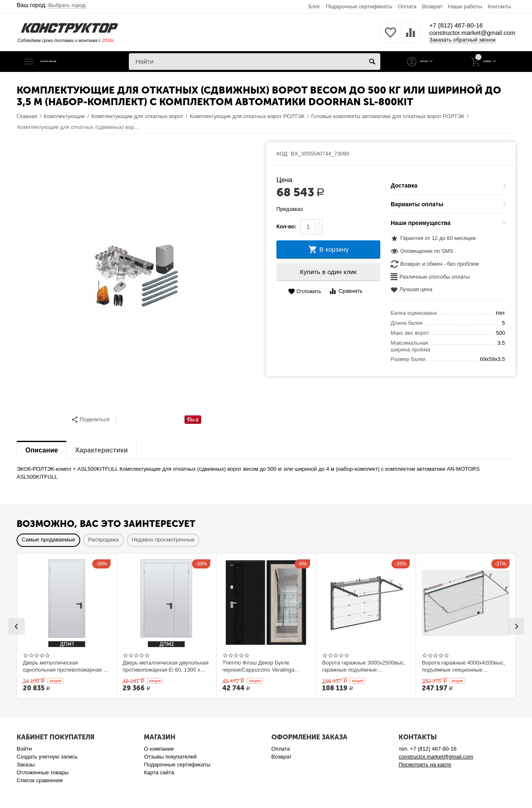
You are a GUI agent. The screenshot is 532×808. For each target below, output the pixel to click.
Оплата (407, 6)
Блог (314, 6)
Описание (42, 450)
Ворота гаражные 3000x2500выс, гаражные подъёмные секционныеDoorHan (364, 666)
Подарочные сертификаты (359, 6)
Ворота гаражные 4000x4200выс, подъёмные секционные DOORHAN (463, 666)
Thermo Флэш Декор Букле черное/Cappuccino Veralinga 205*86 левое (258, 666)
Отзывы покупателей (170, 757)
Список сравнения (40, 780)
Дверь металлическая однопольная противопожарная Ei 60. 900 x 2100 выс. (65, 666)
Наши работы (465, 6)
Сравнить (346, 291)
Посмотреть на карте (425, 765)
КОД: (283, 154)
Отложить (305, 292)
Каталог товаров (68, 62)
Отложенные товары (43, 772)
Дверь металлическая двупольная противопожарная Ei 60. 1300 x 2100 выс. (166, 666)
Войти (24, 749)
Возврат (432, 6)
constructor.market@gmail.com (459, 33)
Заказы (26, 765)
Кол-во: (286, 226)
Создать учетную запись (47, 757)
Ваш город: (51, 5)
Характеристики (101, 450)
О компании (159, 749)
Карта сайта (159, 772)
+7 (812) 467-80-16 (435, 25)
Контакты (500, 6)
